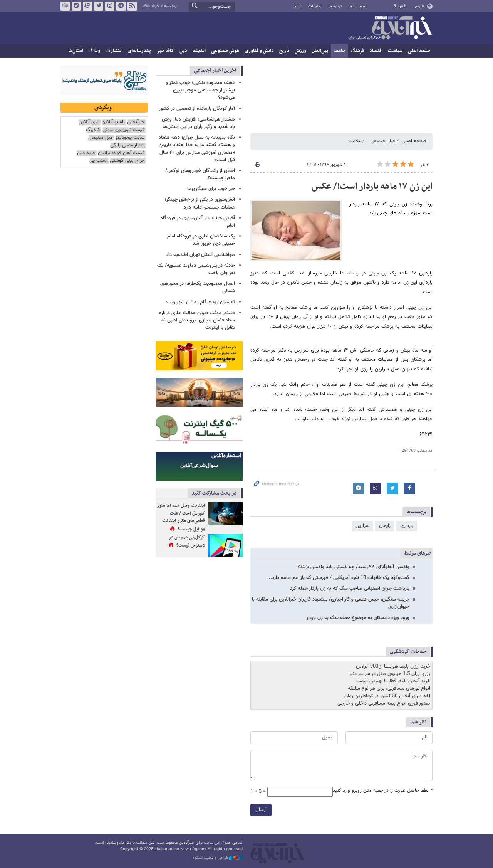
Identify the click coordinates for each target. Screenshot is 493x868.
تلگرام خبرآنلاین (121, 6)
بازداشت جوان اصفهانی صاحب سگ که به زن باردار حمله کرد (350, 589)
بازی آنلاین (89, 122)
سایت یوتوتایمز (130, 138)
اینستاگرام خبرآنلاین (110, 6)
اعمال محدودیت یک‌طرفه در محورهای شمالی (198, 287)
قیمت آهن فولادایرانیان (121, 153)
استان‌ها (76, 51)
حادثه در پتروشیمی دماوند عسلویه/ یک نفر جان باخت (196, 269)
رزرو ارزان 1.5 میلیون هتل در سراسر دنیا (390, 674)
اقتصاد (376, 51)
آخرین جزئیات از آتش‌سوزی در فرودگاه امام (198, 222)
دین (183, 51)
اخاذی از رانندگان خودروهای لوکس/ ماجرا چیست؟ (200, 174)
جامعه (340, 51)
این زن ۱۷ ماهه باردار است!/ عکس (372, 187)
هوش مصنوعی (225, 51)
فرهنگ (357, 51)
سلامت (355, 141)
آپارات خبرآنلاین (87, 6)
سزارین (362, 526)
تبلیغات (315, 6)
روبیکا (65, 6)
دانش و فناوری (259, 51)
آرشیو (297, 6)
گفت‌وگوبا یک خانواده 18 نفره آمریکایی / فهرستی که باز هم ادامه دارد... (338, 578)
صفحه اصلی (419, 51)
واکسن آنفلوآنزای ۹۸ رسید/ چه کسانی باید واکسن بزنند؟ (354, 567)
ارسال (261, 810)
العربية (400, 6)
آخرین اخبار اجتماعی (215, 70)
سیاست (395, 51)
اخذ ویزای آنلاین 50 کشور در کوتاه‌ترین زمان (387, 696)
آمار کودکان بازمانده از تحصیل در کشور (197, 109)
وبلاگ (94, 51)
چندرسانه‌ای (140, 51)
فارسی (418, 6)
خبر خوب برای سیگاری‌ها (211, 189)
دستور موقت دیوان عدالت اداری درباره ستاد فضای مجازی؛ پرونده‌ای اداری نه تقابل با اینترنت (197, 320)
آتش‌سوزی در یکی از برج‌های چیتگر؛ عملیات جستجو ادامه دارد (200, 203)
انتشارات (114, 51)
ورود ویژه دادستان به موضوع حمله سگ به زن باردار (358, 618)
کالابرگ (93, 130)
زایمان (385, 526)
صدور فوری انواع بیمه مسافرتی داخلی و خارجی (384, 703)
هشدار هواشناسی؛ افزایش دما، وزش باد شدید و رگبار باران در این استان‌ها (198, 123)
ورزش (300, 51)
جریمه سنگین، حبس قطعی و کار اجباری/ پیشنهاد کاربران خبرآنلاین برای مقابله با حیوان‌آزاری (331, 603)
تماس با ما (358, 6)
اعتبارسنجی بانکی (127, 146)
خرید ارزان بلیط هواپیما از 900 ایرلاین (393, 666)
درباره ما (335, 6)
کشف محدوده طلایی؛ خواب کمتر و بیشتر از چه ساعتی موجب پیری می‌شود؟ (200, 90)
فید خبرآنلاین (132, 6)
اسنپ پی (98, 161)
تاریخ (284, 51)
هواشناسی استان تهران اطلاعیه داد (200, 255)
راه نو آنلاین (113, 122)
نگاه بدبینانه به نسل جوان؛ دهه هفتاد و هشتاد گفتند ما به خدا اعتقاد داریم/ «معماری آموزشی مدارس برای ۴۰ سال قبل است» (197, 149)
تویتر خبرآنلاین (99, 6)
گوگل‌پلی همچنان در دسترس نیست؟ (187, 542)
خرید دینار (86, 153)
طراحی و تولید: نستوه (218, 858)
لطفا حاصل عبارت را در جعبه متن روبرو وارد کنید (383, 791)
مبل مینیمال (101, 138)
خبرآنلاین (390, 29)
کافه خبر (165, 51)
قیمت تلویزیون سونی (123, 130)
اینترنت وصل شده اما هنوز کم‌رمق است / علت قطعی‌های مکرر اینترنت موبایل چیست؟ (181, 517)
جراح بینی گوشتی (127, 161)
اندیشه (199, 51)
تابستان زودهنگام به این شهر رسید (200, 302)
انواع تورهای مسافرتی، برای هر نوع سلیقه (389, 688)
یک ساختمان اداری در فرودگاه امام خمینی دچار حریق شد (201, 240)
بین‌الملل (320, 51)
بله (76, 6)
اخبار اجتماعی (384, 141)
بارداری (407, 526)
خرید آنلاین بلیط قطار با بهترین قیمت (393, 681)
